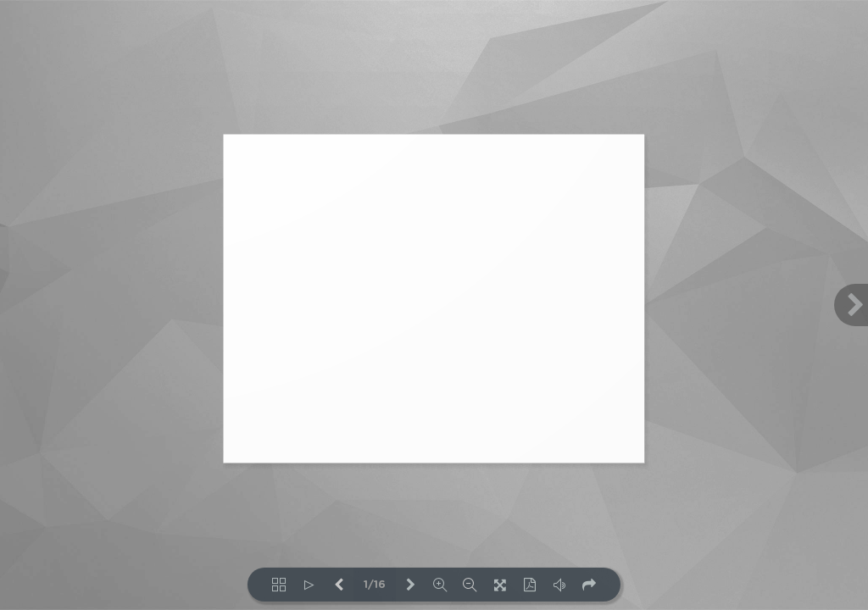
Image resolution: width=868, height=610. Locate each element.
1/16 (375, 585)
